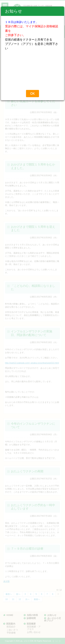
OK (32, 94)
